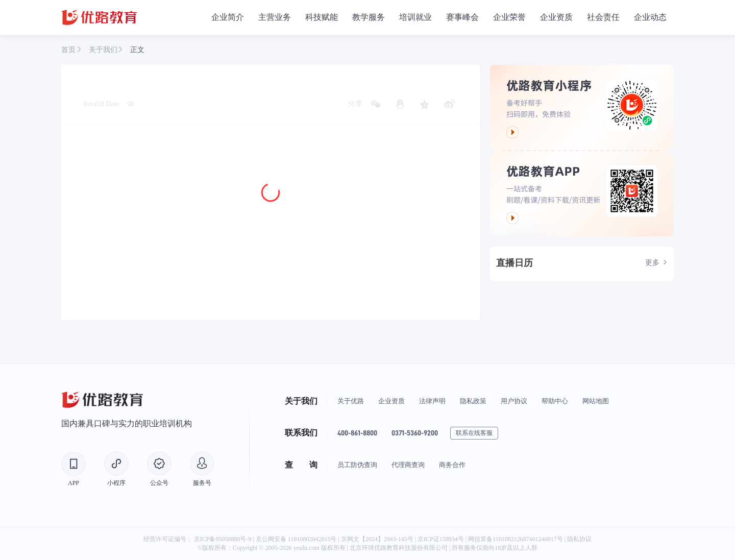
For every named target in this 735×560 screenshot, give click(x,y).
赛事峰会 (462, 17)
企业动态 (650, 17)
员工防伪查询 (357, 465)
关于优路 (351, 401)
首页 (69, 50)
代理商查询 (408, 465)
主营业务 (275, 17)
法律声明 (432, 401)
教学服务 (369, 17)
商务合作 (452, 465)
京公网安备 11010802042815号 (297, 539)
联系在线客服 (474, 433)
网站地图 (596, 401)
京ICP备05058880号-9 (223, 539)
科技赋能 (322, 17)
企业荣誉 (509, 17)
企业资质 (556, 17)
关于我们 (104, 50)
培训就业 (415, 17)
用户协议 (514, 401)
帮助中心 (555, 401)
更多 (657, 263)
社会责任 (603, 17)
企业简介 (228, 17)
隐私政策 (473, 401)
